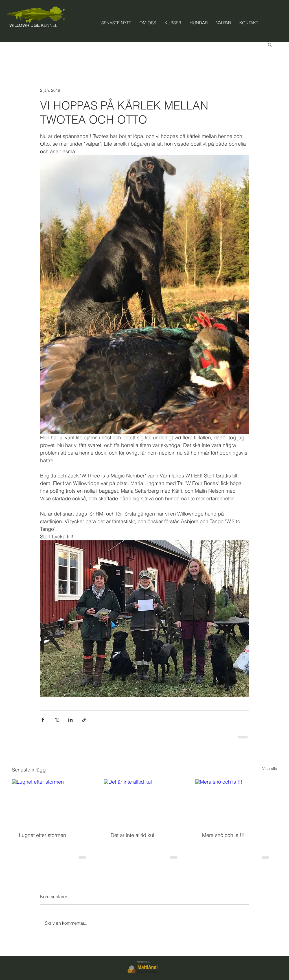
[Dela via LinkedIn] (70, 720)
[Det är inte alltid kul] (145, 802)
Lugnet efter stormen (42, 835)
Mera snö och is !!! (223, 835)
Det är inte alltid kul (132, 835)
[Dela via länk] (84, 720)
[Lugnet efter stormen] (53, 802)
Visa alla (270, 769)
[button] (270, 44)
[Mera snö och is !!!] (236, 802)
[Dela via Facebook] (43, 720)
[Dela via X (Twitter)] (57, 720)
